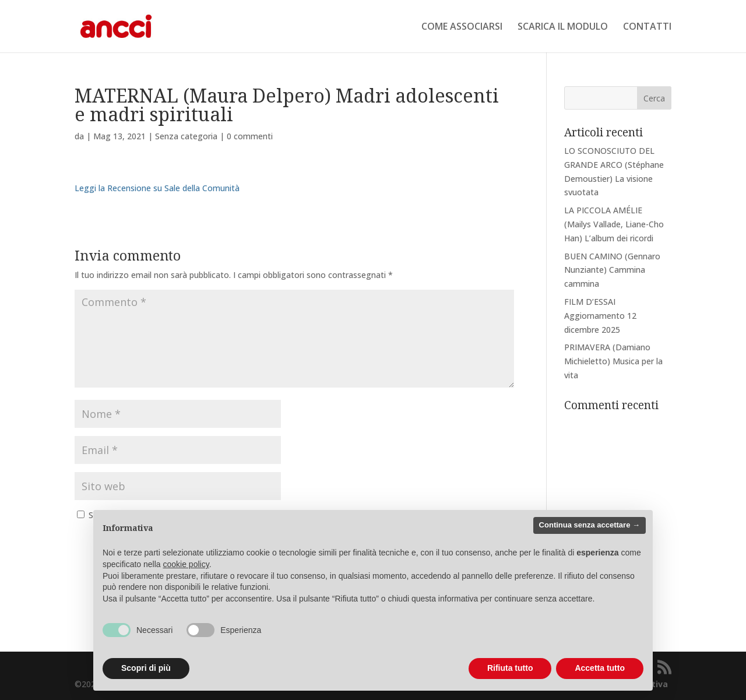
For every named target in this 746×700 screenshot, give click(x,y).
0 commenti (250, 136)
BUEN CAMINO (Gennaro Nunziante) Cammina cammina (612, 270)
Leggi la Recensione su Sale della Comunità (157, 188)
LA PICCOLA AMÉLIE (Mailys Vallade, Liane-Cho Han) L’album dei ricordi (614, 224)
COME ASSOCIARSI (462, 27)
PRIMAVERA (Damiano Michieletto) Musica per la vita (613, 361)
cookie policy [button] (186, 564)
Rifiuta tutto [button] (510, 668)
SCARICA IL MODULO (563, 27)
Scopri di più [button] (146, 668)
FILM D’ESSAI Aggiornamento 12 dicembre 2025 (600, 316)
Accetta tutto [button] (600, 668)
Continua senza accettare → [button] (590, 525)
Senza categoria (186, 136)
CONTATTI (647, 27)
